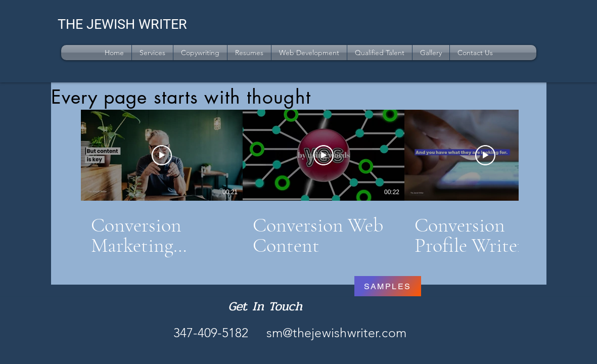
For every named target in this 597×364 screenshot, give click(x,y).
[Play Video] (162, 155)
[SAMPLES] (388, 286)
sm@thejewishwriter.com (337, 333)
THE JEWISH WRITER (122, 24)
